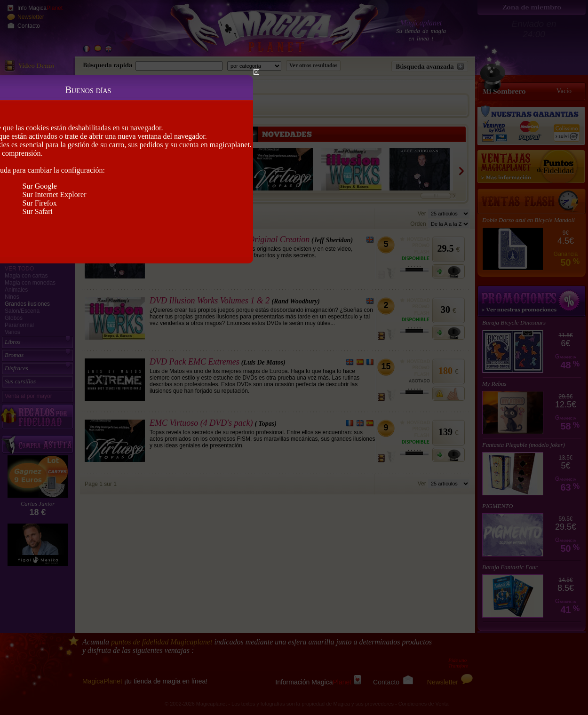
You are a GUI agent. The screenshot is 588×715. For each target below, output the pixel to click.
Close (256, 72)
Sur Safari (38, 211)
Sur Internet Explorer (55, 195)
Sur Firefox (40, 203)
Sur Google (40, 186)
